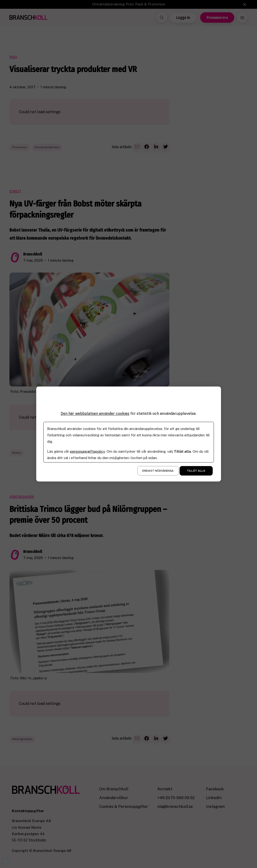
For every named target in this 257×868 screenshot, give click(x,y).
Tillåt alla (196, 471)
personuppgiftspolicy (87, 452)
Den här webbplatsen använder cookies (95, 414)
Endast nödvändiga (158, 471)
